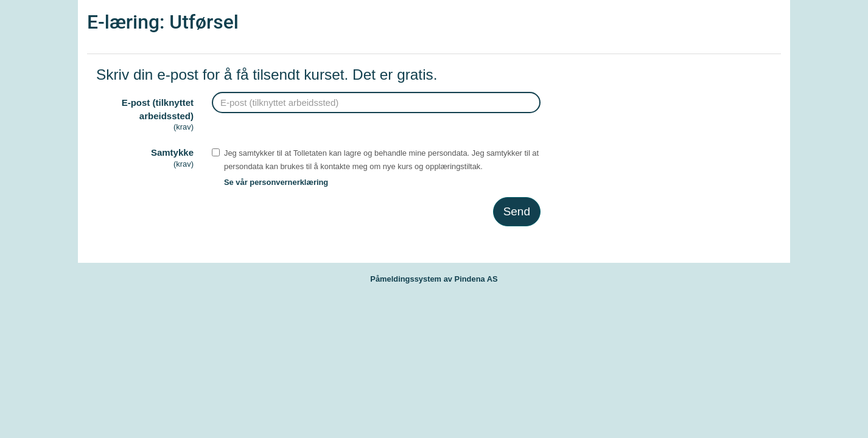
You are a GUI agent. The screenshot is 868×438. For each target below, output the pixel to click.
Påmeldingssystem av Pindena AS (434, 279)
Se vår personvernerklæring (276, 182)
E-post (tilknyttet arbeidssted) (145, 115)
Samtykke (145, 158)
